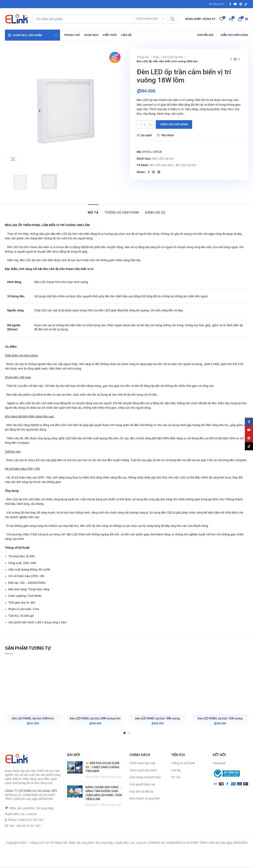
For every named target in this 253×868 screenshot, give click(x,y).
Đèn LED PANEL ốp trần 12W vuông (220, 718)
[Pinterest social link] (241, 4)
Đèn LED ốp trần (173, 57)
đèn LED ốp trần (186, 165)
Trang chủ (143, 57)
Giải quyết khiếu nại (142, 784)
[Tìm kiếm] (105, 19)
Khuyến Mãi (205, 35)
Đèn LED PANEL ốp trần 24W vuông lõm (95, 718)
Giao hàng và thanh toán (145, 777)
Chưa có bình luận (111, 777)
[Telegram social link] (159, 172)
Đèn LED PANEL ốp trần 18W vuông (158, 718)
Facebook (219, 763)
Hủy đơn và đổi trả (142, 791)
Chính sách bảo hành (143, 770)
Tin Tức (176, 777)
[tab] (93, 210)
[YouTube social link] (235, 4)
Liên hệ (176, 770)
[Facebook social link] (230, 4)
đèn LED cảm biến (161, 165)
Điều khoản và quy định (145, 798)
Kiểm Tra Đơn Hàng (235, 35)
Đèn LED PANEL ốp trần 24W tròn (33, 718)
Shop (156, 57)
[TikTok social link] (246, 4)
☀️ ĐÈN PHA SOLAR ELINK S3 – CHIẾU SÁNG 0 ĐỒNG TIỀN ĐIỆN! (103, 767)
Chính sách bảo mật (143, 763)
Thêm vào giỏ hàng (174, 124)
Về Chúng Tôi (216, 4)
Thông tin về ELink (183, 763)
